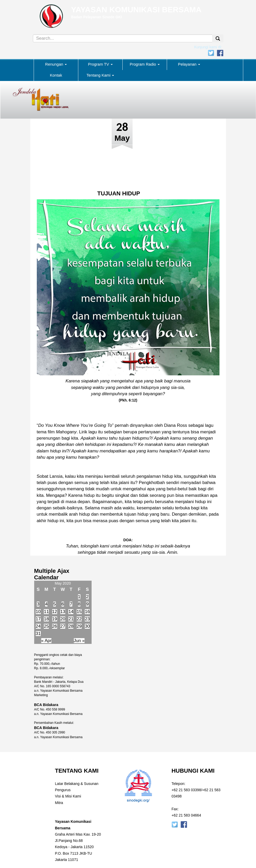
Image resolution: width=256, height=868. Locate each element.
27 (63, 626)
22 (79, 619)
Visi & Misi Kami (68, 796)
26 (55, 626)
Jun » (79, 641)
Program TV (100, 64)
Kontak (56, 75)
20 (63, 619)
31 (38, 634)
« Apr (46, 641)
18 (46, 619)
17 (38, 619)
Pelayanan (189, 64)
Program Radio (145, 64)
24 (38, 626)
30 (87, 626)
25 (46, 626)
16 (87, 612)
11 (46, 612)
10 (38, 612)
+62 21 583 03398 (186, 790)
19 (55, 619)
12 (55, 612)
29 (79, 626)
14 (71, 612)
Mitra (59, 803)
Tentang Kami (100, 75)
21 (71, 619)
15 (79, 612)
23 (87, 619)
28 (71, 626)
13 (63, 612)
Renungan (56, 64)
